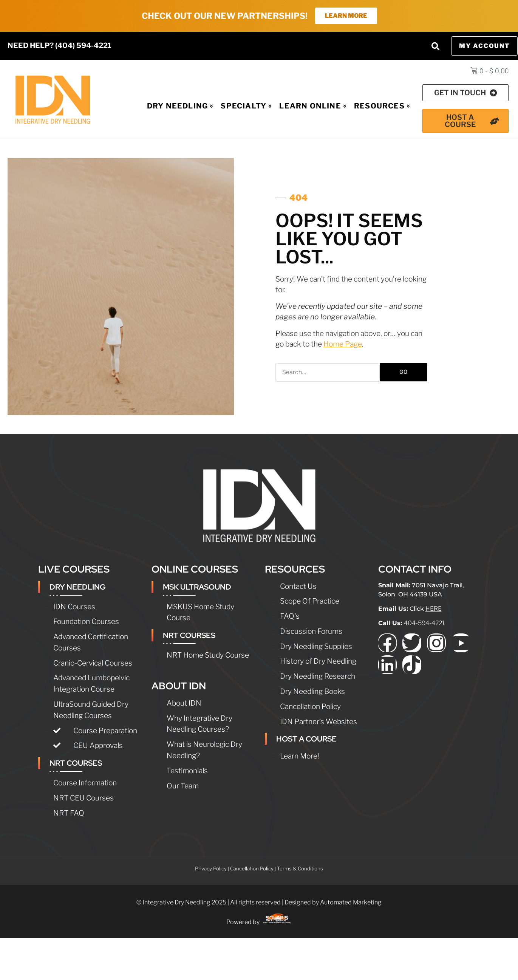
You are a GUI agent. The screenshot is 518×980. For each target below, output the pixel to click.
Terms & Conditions (300, 869)
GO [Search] (404, 373)
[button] (436, 47)
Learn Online (313, 107)
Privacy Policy (211, 869)
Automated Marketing (351, 903)
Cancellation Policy (252, 869)
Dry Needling (180, 107)
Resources (382, 107)
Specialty (246, 107)
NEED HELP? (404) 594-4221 (60, 46)
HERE (434, 609)
